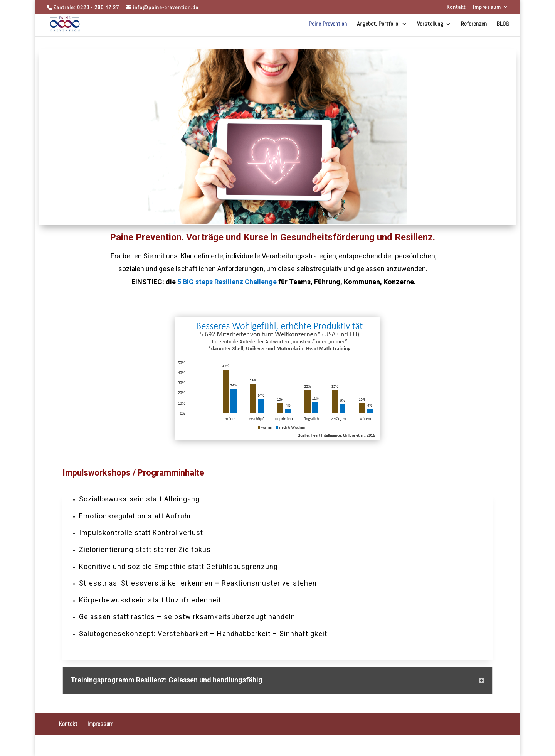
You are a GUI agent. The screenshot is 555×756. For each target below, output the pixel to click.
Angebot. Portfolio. (378, 24)
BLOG (503, 24)
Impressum (487, 7)
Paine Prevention (328, 24)
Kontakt (456, 7)
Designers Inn (104, 745)
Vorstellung (430, 24)
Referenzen (474, 24)
